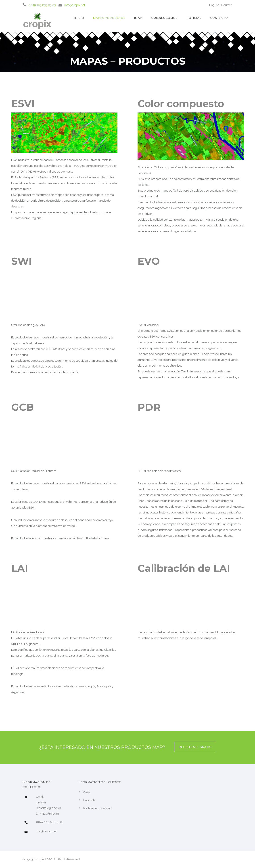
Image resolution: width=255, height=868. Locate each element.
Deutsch (227, 5)
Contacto (219, 18)
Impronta (89, 800)
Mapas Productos (109, 18)
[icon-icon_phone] (25, 5)
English (214, 5)
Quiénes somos (164, 18)
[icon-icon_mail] (61, 5)
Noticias (194, 18)
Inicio (79, 18)
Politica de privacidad (97, 808)
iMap (138, 18)
